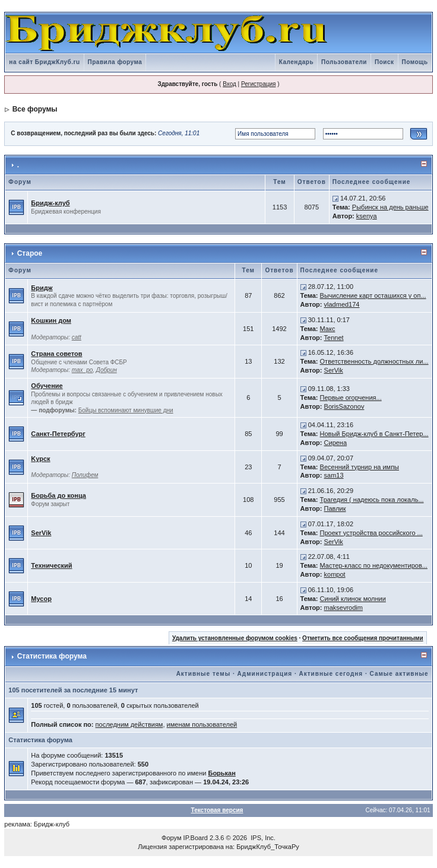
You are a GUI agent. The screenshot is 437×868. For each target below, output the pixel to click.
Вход (229, 84)
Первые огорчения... (351, 398)
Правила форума (115, 62)
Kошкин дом (51, 320)
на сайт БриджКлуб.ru (44, 62)
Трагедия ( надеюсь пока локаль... (372, 500)
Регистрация (258, 84)
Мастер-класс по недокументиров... (374, 565)
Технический (51, 565)
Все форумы (35, 109)
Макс (328, 329)
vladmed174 (342, 304)
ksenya (367, 216)
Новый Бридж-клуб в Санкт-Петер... (374, 434)
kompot (335, 574)
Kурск (40, 459)
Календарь (296, 62)
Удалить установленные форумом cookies (235, 638)
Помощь (415, 62)
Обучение (47, 386)
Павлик (335, 508)
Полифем (85, 475)
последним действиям (129, 724)
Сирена (336, 443)
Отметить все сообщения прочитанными (363, 638)
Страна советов (56, 354)
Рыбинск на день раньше (390, 207)
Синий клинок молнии (353, 599)
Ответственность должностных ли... (374, 361)
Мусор (41, 599)
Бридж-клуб (50, 203)
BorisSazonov (344, 406)
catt (77, 337)
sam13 (334, 475)
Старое (30, 253)
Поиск (384, 62)
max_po (83, 370)
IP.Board (196, 838)
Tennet (334, 338)
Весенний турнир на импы (360, 467)
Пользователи (344, 62)
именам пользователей (202, 724)
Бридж (42, 288)
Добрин (107, 370)
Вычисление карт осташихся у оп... (373, 295)
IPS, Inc (262, 838)
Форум (171, 838)
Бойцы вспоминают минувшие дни (126, 410)
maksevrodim (343, 608)
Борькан (221, 773)
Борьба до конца (58, 495)
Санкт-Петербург (58, 434)
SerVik (334, 370)
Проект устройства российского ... (371, 533)
